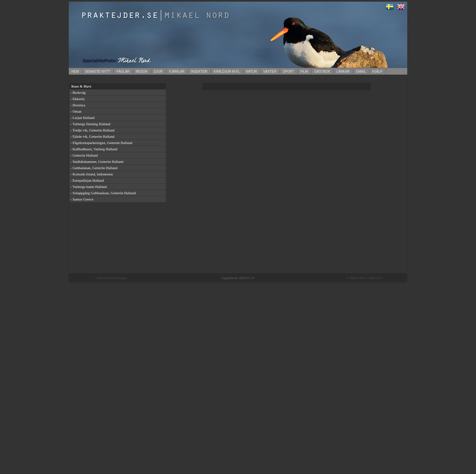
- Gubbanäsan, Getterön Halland (94, 168)
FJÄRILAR (177, 72)
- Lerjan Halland (82, 118)
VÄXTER (270, 72)
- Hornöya (78, 105)
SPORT (288, 72)
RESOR (142, 72)
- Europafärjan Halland (87, 180)
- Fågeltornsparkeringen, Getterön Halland (101, 143)
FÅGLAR (123, 72)
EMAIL (361, 72)
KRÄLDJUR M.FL (226, 72)
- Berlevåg (78, 92)
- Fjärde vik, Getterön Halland (92, 136)
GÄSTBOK (322, 72)
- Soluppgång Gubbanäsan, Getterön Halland (103, 193)
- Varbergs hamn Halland (89, 187)
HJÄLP (377, 72)
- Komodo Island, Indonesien (92, 174)
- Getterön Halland (84, 155)
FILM (304, 72)
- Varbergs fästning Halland (90, 124)
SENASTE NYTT (98, 72)
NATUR (252, 72)
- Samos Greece (82, 199)
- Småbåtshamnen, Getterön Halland (97, 162)
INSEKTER (199, 72)
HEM (75, 72)
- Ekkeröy (78, 99)
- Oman (76, 111)
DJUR (158, 72)
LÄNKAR (343, 72)
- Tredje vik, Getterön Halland (92, 130)
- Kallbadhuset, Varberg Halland (94, 149)
